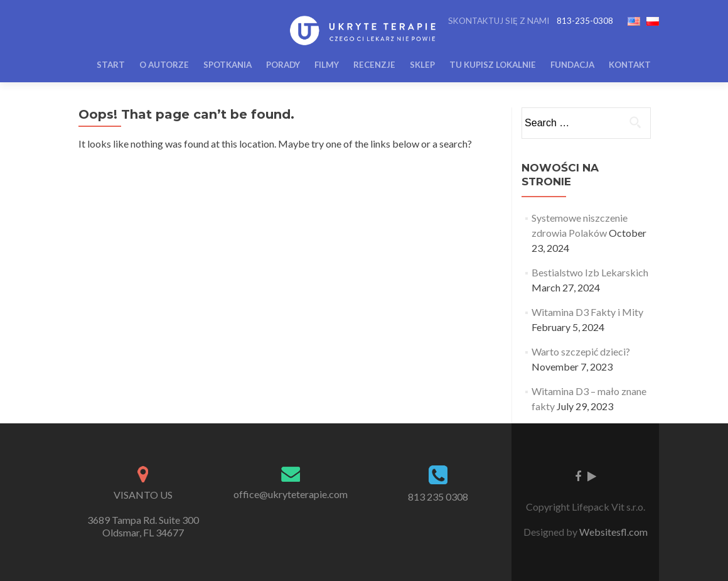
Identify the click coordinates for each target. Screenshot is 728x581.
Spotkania (227, 65)
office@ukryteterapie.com (291, 494)
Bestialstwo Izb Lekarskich (590, 272)
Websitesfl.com (613, 532)
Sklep (422, 65)
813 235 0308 (438, 497)
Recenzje (374, 65)
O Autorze (164, 65)
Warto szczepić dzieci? (581, 351)
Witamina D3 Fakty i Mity (587, 312)
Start (111, 65)
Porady (283, 65)
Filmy (327, 65)
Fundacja (572, 65)
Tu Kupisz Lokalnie (493, 65)
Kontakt (630, 65)
